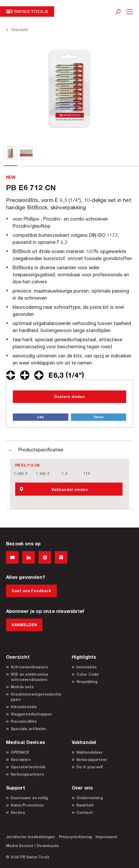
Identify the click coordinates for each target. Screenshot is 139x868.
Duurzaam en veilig (29, 798)
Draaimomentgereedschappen (36, 697)
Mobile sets (22, 687)
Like (41, 417)
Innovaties (87, 667)
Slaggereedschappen (31, 714)
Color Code (88, 674)
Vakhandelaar (90, 752)
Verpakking (87, 682)
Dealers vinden (69, 397)
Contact (85, 812)
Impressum (106, 837)
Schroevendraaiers (29, 667)
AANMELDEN (24, 625)
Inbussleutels (24, 707)
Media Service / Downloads (32, 846)
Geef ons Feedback (31, 591)
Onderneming (90, 798)
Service (18, 812)
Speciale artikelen (29, 729)
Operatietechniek (28, 767)
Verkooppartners (27, 774)
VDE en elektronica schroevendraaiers (29, 677)
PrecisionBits (24, 721)
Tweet (98, 417)
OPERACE (20, 752)
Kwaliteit (85, 805)
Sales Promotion (27, 805)
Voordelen (21, 760)
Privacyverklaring (75, 837)
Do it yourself (90, 767)
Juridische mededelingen (31, 837)
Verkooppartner (92, 760)
